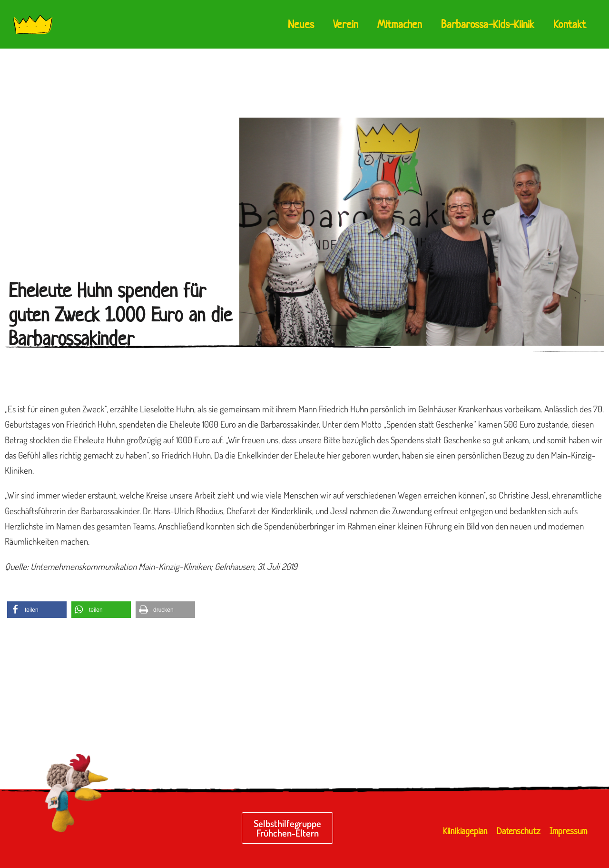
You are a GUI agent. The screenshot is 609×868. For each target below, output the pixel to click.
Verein (346, 24)
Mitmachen (400, 24)
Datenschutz (518, 831)
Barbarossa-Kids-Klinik (488, 24)
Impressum (568, 831)
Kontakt (570, 24)
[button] (37, 610)
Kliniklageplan (465, 831)
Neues (301, 24)
